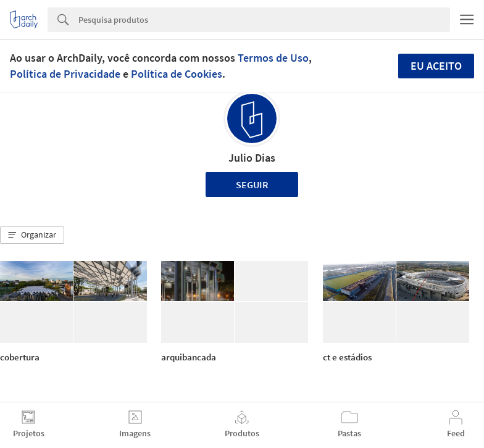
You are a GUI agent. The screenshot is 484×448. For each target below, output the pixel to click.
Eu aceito (436, 66)
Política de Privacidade (65, 74)
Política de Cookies (177, 74)
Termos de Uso (273, 58)
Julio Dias (252, 158)
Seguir (252, 185)
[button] (32, 235)
